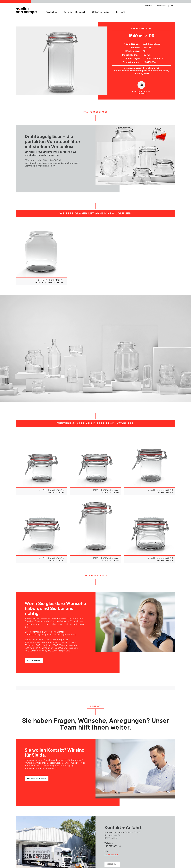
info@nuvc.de (111, 853)
